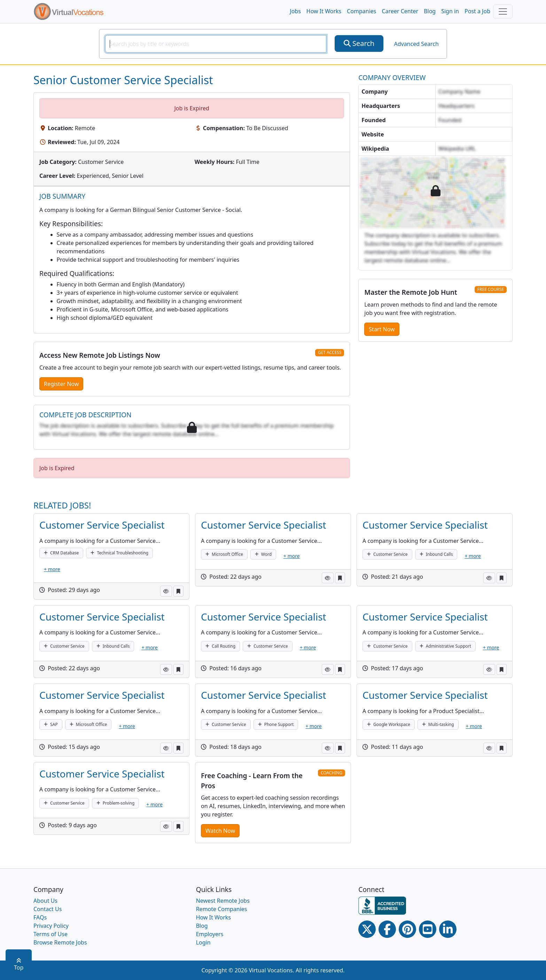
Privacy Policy (51, 926)
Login (203, 942)
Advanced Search (416, 44)
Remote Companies (222, 909)
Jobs (295, 11)
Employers (210, 934)
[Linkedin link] (448, 929)
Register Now (61, 384)
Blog (430, 11)
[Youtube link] (428, 929)
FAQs (40, 917)
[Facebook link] (387, 929)
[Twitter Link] (367, 929)
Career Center (400, 11)
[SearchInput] (216, 44)
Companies (361, 11)
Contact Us (48, 909)
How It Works (324, 11)
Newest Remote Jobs (223, 901)
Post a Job (477, 11)
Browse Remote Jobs (60, 942)
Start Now (382, 329)
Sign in (450, 11)
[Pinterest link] (407, 929)
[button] (166, 591)
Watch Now (220, 831)
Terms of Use (50, 934)
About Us (45, 901)
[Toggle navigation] (503, 11)
